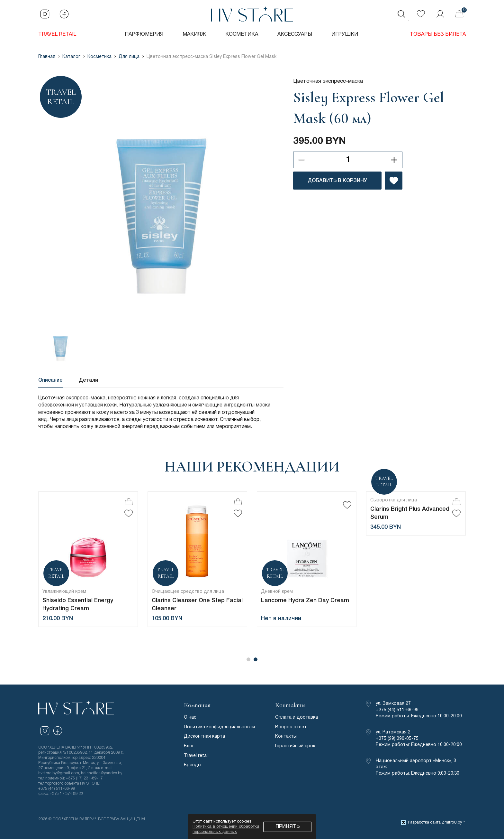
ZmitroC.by (452, 822)
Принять (288, 827)
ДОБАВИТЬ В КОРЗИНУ (337, 181)
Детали (88, 380)
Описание (50, 380)
